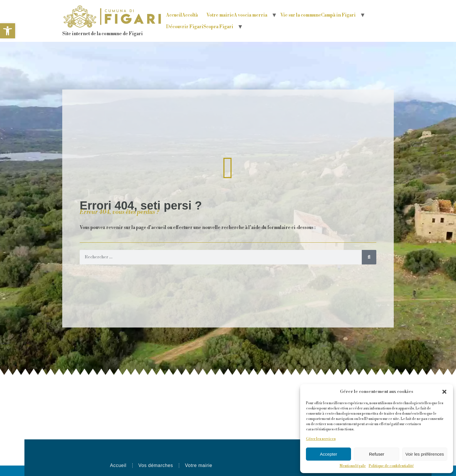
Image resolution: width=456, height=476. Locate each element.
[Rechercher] (369, 257)
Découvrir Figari (200, 27)
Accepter (328, 454)
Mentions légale (353, 466)
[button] (8, 31)
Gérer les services (321, 439)
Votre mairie (237, 15)
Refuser (377, 454)
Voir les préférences (425, 454)
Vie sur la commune (318, 15)
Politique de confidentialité (391, 466)
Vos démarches (156, 465)
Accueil (182, 15)
